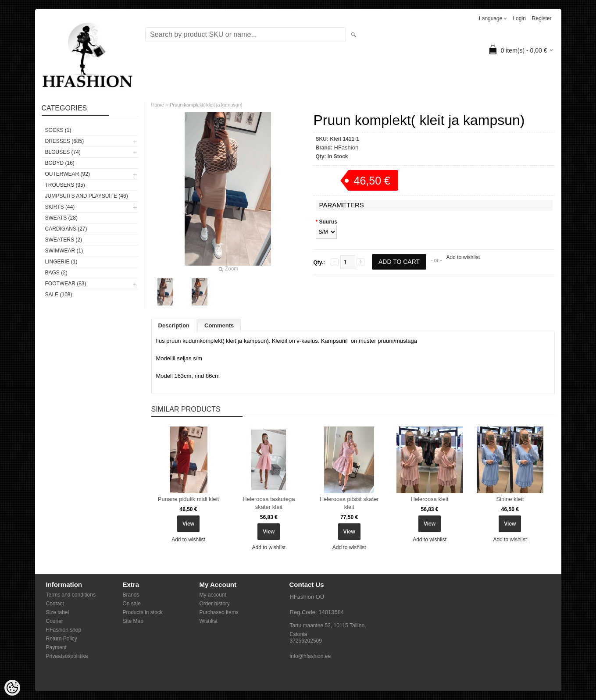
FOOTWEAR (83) (66, 284)
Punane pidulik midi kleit (188, 499)
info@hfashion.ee (310, 656)
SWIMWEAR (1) (64, 251)
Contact (55, 604)
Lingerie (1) (61, 262)
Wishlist (209, 621)
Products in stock (143, 612)
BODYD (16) (60, 163)
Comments (219, 325)
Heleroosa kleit (430, 499)
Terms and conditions (71, 595)
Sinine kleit (510, 499)
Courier (55, 621)
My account (213, 595)
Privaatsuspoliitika (67, 656)
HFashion (346, 147)
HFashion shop (64, 630)
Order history (215, 604)
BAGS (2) (56, 273)
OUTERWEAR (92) (68, 174)
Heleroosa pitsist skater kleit (349, 503)
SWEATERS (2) (64, 240)
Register (542, 18)
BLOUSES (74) (63, 152)
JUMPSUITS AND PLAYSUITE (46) (87, 196)
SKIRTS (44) (60, 207)
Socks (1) (58, 130)
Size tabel (58, 612)
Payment (56, 647)
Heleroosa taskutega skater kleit (269, 503)
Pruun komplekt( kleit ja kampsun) (206, 105)
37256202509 (306, 641)
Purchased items (219, 612)
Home (158, 105)
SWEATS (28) (61, 218)
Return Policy (62, 639)
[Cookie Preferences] (12, 688)
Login (519, 18)
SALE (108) (59, 295)
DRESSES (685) (65, 141)
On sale (132, 604)
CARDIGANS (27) (66, 229)
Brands (131, 595)
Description (174, 325)
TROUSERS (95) (65, 185)
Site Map (133, 621)
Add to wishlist (463, 257)
